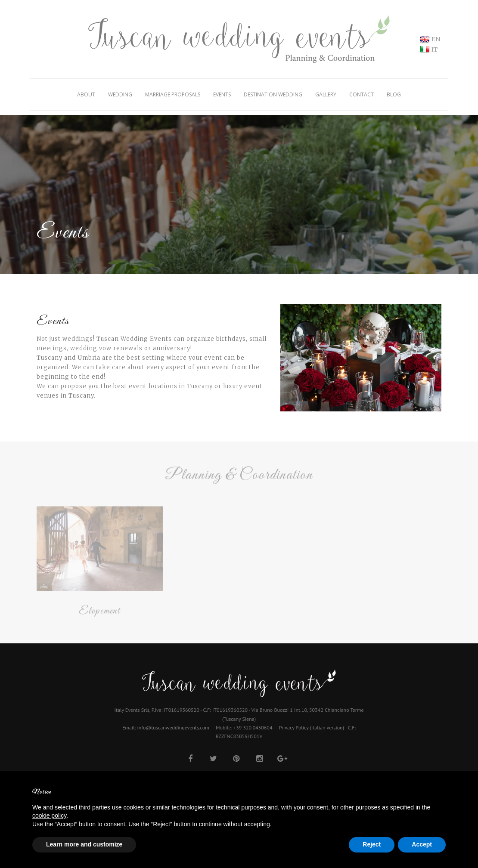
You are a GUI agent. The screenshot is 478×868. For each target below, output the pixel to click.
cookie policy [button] (49, 815)
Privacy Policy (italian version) (312, 727)
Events (222, 94)
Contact (362, 94)
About (86, 94)
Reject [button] (372, 844)
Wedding (120, 94)
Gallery (326, 94)
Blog (394, 94)
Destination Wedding (273, 94)
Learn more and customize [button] (84, 844)
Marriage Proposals (173, 94)
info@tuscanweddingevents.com (173, 727)
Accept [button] (422, 844)
